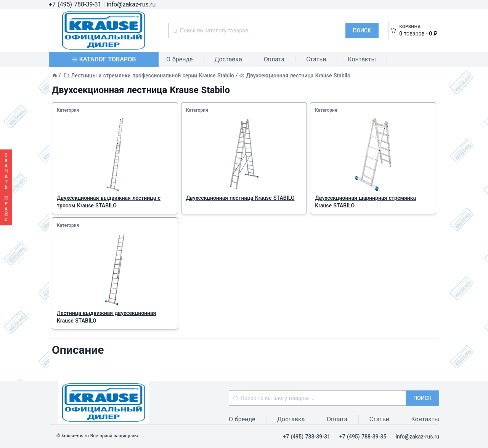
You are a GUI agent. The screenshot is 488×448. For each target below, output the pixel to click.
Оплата (274, 59)
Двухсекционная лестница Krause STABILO (240, 198)
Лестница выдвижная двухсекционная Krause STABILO (106, 317)
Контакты (362, 59)
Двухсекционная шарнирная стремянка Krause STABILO (365, 202)
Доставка (228, 59)
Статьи (316, 59)
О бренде (180, 59)
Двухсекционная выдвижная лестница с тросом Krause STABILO (109, 202)
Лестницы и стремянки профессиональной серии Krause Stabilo (152, 75)
